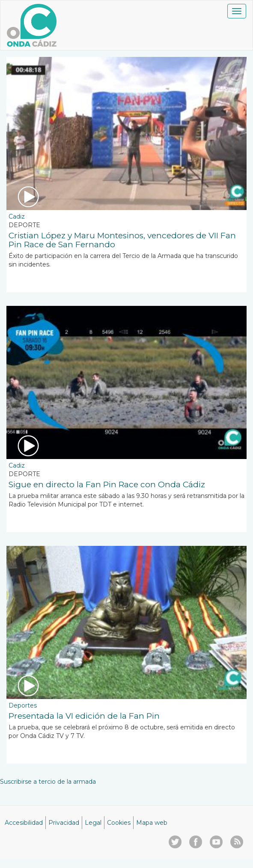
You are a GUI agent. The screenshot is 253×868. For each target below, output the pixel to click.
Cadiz (17, 216)
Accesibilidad (24, 823)
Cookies (119, 823)
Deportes (23, 705)
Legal (93, 823)
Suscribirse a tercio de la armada (48, 782)
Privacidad (64, 823)
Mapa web (152, 823)
